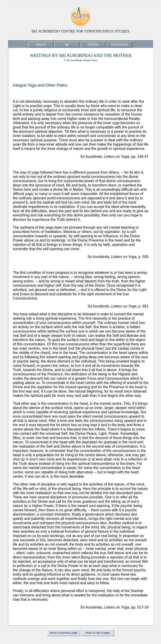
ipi (67, 44)
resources (120, 44)
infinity (93, 44)
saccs (41, 44)
